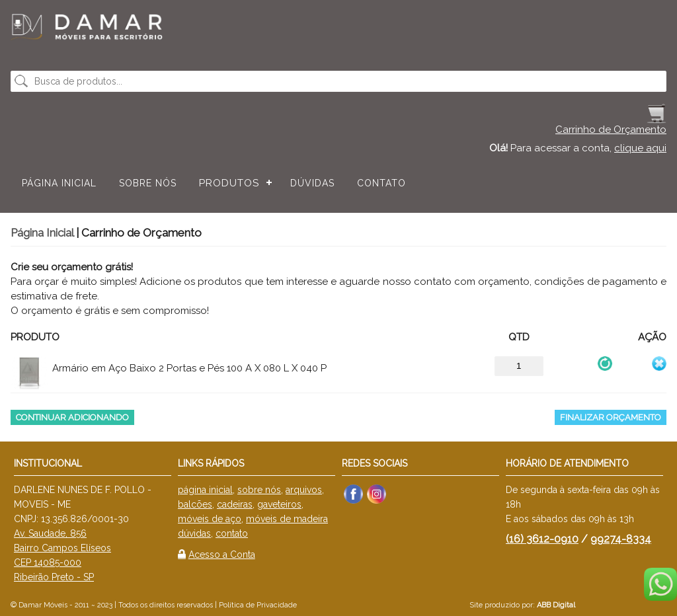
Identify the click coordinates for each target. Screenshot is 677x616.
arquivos (304, 490)
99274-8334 (621, 539)
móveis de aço (210, 519)
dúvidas (194, 533)
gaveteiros (279, 504)
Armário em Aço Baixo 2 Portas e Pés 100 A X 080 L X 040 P (189, 368)
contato (232, 533)
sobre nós (259, 490)
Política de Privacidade (258, 605)
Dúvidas (312, 183)
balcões (195, 504)
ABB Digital (556, 605)
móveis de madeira (287, 519)
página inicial (205, 490)
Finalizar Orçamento (611, 417)
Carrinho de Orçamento (611, 130)
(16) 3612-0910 (542, 539)
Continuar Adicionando (72, 417)
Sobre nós (148, 183)
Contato (381, 183)
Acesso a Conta (222, 555)
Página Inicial (59, 183)
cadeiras (235, 504)
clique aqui (640, 148)
